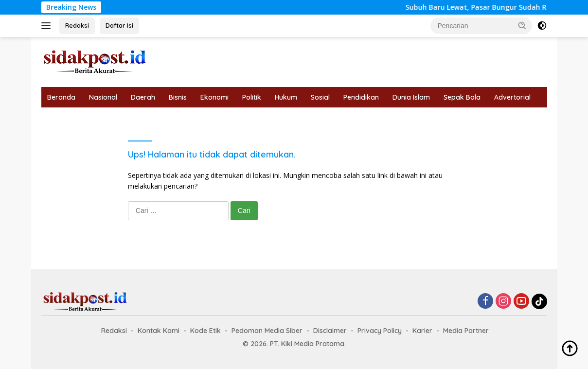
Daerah (143, 97)
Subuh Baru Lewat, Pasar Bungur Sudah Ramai (494, 7)
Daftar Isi (119, 25)
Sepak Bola (462, 97)
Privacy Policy (380, 331)
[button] (522, 25)
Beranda (61, 97)
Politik (252, 97)
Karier (422, 331)
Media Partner (466, 331)
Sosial (320, 97)
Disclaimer (330, 331)
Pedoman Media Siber (267, 331)
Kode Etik (205, 331)
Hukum (286, 97)
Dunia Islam (411, 97)
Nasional (103, 97)
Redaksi (77, 25)
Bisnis (178, 97)
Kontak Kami (159, 331)
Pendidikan (361, 97)
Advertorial (512, 97)
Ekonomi (214, 97)
